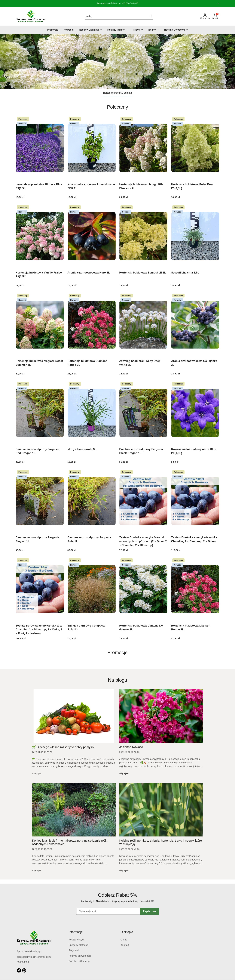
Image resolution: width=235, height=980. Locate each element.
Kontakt (125, 945)
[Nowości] (69, 30)
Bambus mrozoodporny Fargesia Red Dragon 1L (37, 451)
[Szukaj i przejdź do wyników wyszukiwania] (151, 16)
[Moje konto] (205, 16)
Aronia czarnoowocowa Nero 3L (89, 273)
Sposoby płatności (79, 945)
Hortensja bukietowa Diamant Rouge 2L (191, 628)
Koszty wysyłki (77, 940)
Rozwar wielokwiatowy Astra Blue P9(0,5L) (194, 451)
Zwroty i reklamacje (79, 961)
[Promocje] (53, 30)
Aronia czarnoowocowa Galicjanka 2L (194, 363)
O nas (124, 940)
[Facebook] (19, 970)
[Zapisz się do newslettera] (108, 911)
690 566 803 (132, 3)
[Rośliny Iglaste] (117, 30)
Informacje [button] (76, 932)
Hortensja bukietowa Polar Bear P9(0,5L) (192, 186)
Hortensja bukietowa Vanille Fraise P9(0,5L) (39, 275)
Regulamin (74, 950)
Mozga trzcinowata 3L (82, 449)
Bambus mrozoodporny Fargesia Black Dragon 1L (141, 451)
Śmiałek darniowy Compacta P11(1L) (86, 628)
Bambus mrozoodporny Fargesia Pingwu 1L (37, 539)
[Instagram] (24, 970)
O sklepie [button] (127, 932)
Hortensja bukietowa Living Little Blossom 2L (141, 186)
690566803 (23, 962)
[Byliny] (154, 30)
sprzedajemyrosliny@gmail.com (34, 957)
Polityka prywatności (80, 956)
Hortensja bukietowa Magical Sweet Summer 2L (39, 363)
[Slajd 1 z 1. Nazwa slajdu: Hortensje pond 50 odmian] (117, 61)
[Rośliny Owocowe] (176, 30)
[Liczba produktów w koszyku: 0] (215, 16)
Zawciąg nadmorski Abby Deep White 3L (140, 363)
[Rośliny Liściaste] (90, 30)
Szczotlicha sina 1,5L (185, 273)
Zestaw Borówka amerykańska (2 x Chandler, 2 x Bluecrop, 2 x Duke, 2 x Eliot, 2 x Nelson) (39, 630)
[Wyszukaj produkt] (119, 16)
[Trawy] (138, 30)
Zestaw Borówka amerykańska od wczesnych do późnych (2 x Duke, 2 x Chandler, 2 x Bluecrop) (143, 541)
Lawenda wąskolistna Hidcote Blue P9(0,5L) (39, 186)
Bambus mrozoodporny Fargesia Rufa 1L (89, 539)
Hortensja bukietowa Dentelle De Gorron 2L (141, 628)
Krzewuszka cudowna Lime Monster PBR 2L (91, 186)
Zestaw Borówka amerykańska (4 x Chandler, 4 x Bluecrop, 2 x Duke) (194, 539)
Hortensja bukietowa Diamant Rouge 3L (87, 363)
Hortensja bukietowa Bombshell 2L (143, 273)
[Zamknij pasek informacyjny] (218, 3)
